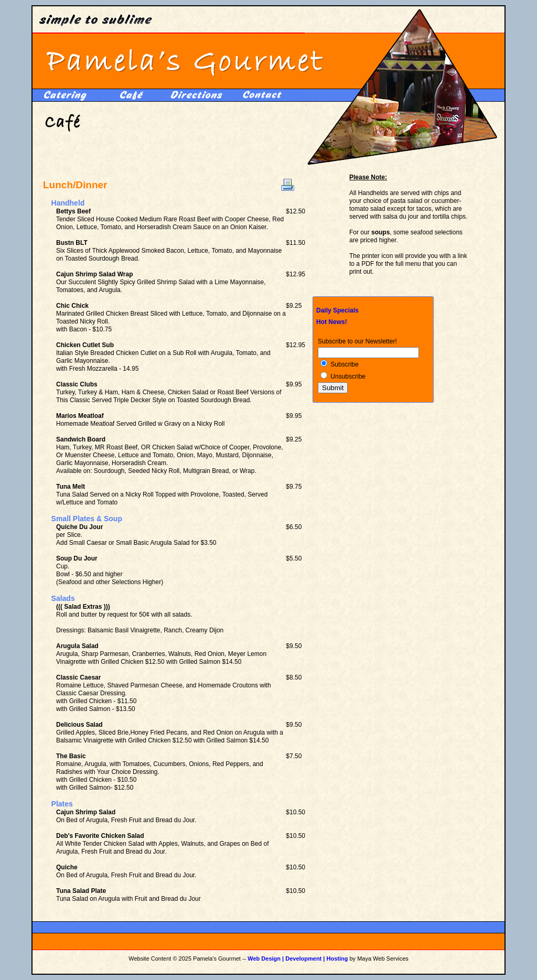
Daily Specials (337, 310)
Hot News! (332, 322)
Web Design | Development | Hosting (298, 959)
